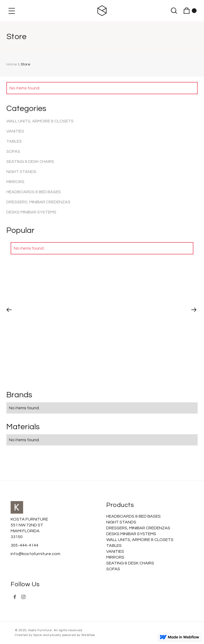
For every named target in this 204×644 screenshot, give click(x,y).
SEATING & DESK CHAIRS (30, 162)
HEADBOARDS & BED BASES (34, 192)
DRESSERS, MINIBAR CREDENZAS (38, 202)
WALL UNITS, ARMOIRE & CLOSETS (40, 121)
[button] (12, 11)
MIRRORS (15, 182)
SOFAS (13, 151)
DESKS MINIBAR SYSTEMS (31, 212)
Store (26, 64)
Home (12, 64)
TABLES (14, 141)
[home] (102, 11)
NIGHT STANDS (21, 172)
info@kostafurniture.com (36, 554)
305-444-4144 (24, 545)
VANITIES (15, 131)
